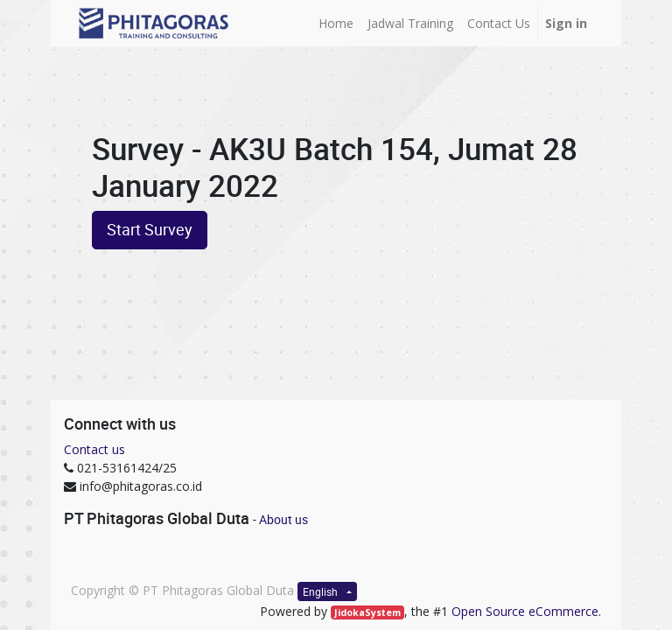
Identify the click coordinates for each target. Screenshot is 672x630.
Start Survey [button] (150, 230)
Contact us (94, 449)
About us (283, 519)
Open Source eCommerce (525, 611)
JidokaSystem (367, 612)
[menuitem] (336, 23)
